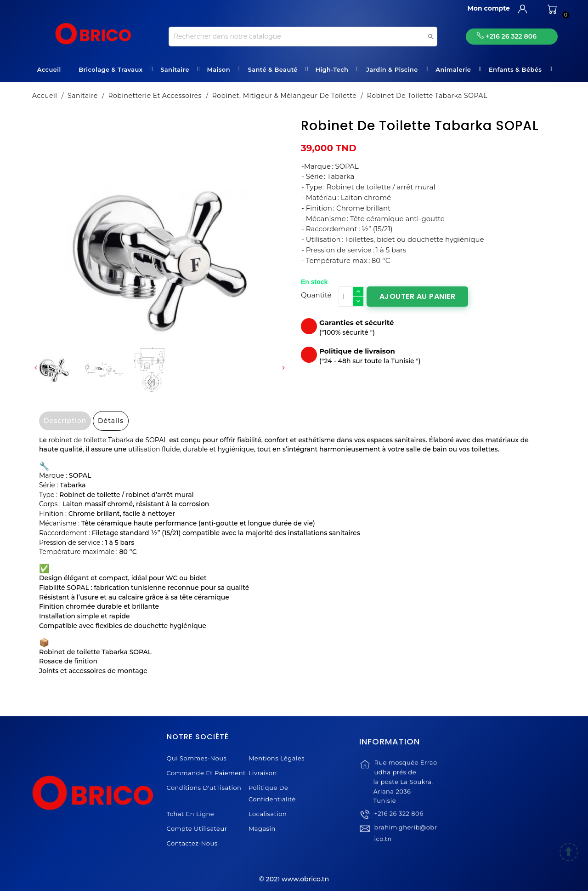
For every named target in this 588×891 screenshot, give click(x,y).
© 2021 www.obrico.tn (294, 879)
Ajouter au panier (418, 296)
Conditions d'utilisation (204, 788)
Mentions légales (277, 758)
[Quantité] (346, 297)
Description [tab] (65, 421)
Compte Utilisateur (197, 828)
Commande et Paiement (206, 773)
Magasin (262, 828)
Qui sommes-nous (197, 758)
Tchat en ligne (191, 814)
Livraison (263, 773)
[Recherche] (303, 37)
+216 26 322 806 (399, 825)
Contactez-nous (192, 843)
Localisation (268, 814)
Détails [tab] (111, 421)
